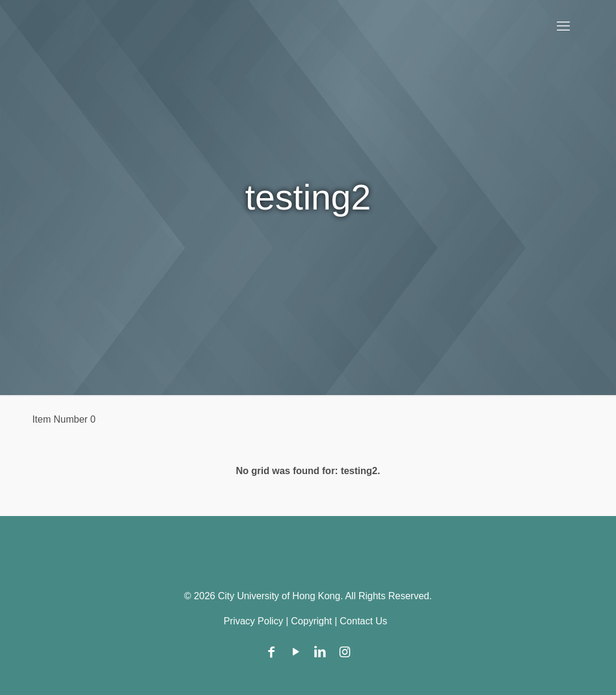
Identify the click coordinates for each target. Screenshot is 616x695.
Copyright (311, 621)
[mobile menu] (563, 26)
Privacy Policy (253, 621)
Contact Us (364, 621)
